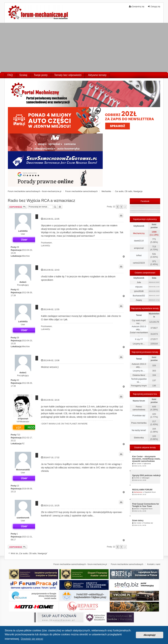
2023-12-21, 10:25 (50, 506)
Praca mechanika (139, 423)
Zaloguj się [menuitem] (154, 6)
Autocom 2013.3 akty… (139, 328)
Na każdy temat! (139, 430)
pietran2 (136, 509)
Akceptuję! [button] (150, 635)
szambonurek (23, 518)
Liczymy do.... (139, 344)
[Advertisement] (84, 47)
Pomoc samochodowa (139, 408)
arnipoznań (23, 419)
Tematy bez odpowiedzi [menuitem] (68, 75)
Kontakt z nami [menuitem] (154, 564)
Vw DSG (137, 478)
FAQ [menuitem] (10, 75)
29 (18, 247)
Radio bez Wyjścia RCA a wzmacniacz (42, 200)
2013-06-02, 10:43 (50, 270)
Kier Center (137, 464)
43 (18, 290)
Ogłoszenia (147, 464)
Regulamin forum (150, 492)
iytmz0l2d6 (139, 291)
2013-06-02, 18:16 (50, 400)
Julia (139, 282)
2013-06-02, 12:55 (50, 309)
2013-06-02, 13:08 (50, 360)
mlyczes (139, 287)
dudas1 (23, 282)
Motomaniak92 (23, 470)
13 (18, 486)
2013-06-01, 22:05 (50, 219)
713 (18, 435)
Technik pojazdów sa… (139, 380)
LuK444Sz (23, 231)
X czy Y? (139, 339)
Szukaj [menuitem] (23, 75)
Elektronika (139, 438)
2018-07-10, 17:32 (50, 457)
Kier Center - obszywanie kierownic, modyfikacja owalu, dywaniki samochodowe (146, 459)
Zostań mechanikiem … (139, 334)
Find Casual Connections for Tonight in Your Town (146, 505)
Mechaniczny (139, 233)
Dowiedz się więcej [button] (32, 639)
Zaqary (139, 300)
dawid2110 (139, 241)
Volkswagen (146, 478)
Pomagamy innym (139, 386)
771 (154, 239)
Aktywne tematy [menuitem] (97, 75)
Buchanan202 (139, 296)
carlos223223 (139, 263)
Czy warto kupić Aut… (139, 322)
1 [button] (121, 207)
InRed (139, 256)
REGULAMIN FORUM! (142, 490)
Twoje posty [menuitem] (41, 75)
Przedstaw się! (139, 416)
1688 (154, 232)
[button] (117, 207)
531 (154, 254)
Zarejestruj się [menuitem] (137, 6)
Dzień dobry (138, 521)
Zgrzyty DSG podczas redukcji (146, 475)
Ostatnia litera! (139, 375)
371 (154, 261)
